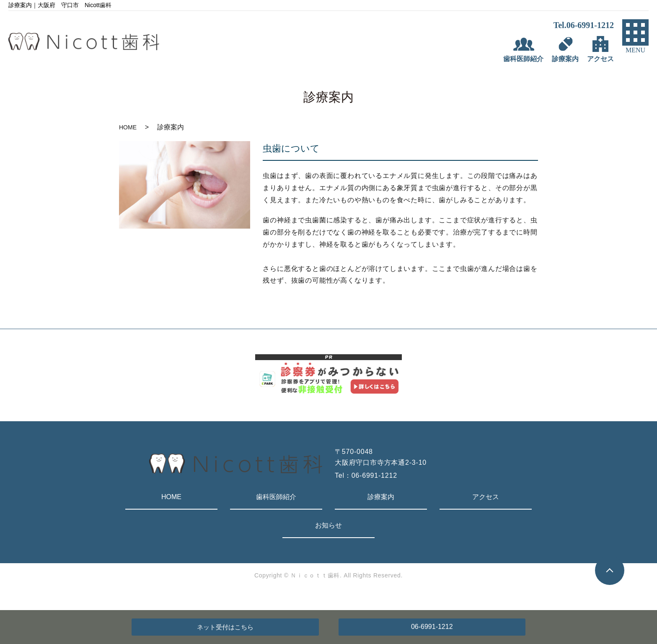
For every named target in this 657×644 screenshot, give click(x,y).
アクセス (486, 497)
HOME (128, 127)
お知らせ (328, 525)
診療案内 (381, 497)
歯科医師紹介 (276, 497)
